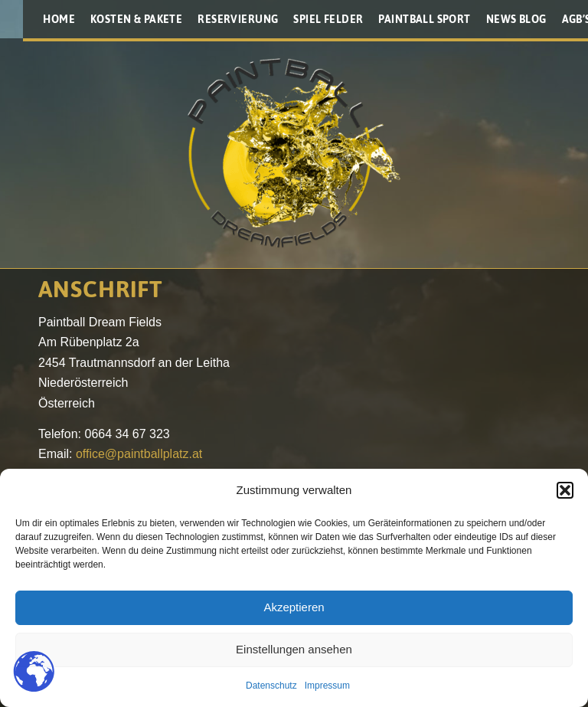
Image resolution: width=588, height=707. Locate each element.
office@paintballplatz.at (139, 454)
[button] (565, 490)
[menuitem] (59, 19)
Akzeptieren (294, 607)
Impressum (327, 686)
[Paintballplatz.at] (294, 153)
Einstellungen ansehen (294, 649)
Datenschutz (271, 686)
